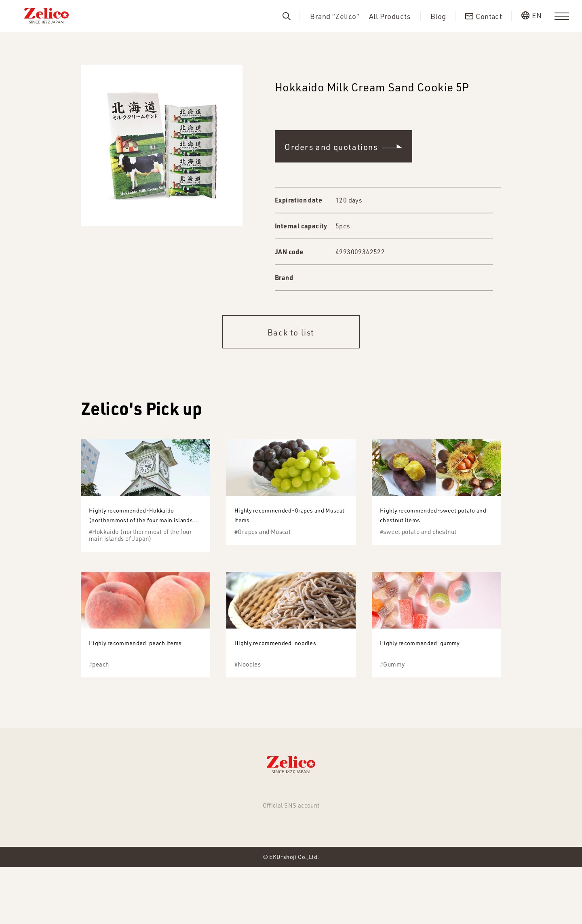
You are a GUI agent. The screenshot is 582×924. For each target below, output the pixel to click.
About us (316, 835)
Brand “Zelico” (335, 16)
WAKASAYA (353, 278)
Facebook (291, 871)
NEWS (161, 835)
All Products (390, 16)
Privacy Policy (407, 835)
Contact (357, 835)
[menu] (562, 16)
